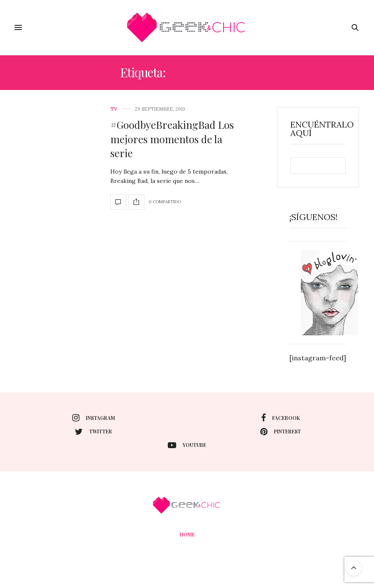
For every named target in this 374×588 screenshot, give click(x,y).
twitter (93, 432)
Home (187, 534)
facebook (281, 418)
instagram (94, 418)
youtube (187, 445)
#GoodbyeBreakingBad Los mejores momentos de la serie (172, 139)
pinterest (281, 432)
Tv (114, 109)
